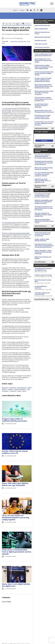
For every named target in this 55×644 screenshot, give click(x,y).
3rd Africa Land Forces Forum (44, 276)
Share (7, 24)
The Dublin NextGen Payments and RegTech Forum (44, 270)
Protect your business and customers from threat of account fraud (43, 234)
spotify (41, 10)
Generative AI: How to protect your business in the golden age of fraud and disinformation (44, 246)
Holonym (5, 268)
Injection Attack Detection (42, 25)
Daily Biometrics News (41, 128)
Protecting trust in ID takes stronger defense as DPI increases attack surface (43, 117)
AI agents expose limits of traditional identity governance (15, 420)
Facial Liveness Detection (42, 47)
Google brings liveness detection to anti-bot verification (42, 106)
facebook (38, 10)
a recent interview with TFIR (11, 108)
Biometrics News (22, 41)
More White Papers (40, 262)
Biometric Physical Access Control (42, 33)
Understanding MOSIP (41, 29)
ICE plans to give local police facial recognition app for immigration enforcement (43, 80)
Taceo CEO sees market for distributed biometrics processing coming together (16, 518)
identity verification (20, 389)
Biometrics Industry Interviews (41, 186)
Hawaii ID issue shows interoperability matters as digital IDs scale (43, 181)
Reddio (13, 342)
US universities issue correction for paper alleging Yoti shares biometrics (44, 123)
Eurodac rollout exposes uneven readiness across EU (15, 452)
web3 (19, 391)
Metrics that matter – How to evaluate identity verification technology (43, 252)
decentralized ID (22, 388)
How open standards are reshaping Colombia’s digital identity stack (43, 215)
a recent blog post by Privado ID (13, 222)
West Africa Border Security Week (44, 282)
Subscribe (22, 10)
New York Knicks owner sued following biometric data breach (44, 111)
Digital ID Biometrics (41, 226)
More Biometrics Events (42, 299)
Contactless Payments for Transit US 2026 (44, 294)
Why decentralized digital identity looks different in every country (44, 221)
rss (27, 10)
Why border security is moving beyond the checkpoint (44, 169)
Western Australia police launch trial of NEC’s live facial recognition (44, 93)
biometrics (5, 388)
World (24, 391)
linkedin (31, 10)
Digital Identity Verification (43, 37)
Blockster (26, 262)
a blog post (12, 372)
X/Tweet (14, 24)
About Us (15, 10)
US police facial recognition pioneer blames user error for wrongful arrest (44, 99)
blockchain (13, 388)
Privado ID (5, 196)
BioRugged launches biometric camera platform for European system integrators (44, 163)
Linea (13, 191)
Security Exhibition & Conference (44, 288)
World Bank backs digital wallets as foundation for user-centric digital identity (44, 67)
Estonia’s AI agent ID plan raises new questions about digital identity (44, 73)
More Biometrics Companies (40, 146)
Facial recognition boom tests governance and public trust (44, 55)
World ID (5, 376)
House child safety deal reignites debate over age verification (15, 484)
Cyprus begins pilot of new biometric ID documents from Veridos (43, 61)
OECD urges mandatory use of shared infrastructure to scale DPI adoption (44, 208)
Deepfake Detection (41, 41)
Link (21, 24)
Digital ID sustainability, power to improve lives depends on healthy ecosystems (44, 202)
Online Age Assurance (41, 44)
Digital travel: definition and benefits (43, 258)
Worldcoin (5, 301)
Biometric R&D (14, 41)
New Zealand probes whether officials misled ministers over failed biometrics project (44, 86)
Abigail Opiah (20, 38)
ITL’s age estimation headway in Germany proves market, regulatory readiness (44, 174)
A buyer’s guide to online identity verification (42, 240)
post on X (22, 333)
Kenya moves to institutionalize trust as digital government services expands (17, 552)
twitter (34, 10)
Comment (28, 24)
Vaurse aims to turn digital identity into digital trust (16, 585)
